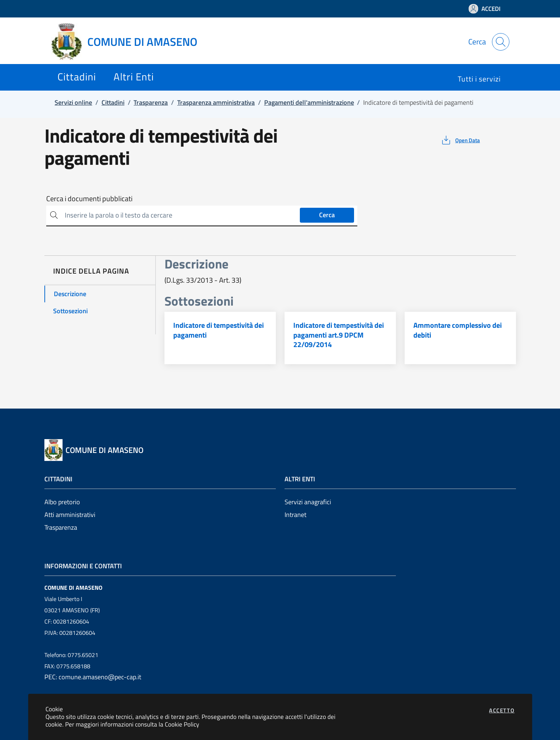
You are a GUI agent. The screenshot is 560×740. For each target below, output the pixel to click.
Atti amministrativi (70, 515)
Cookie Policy (182, 724)
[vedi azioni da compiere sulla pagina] (460, 140)
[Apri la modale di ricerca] (501, 42)
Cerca (327, 215)
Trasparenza (61, 527)
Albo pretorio (62, 502)
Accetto (502, 710)
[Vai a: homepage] (128, 42)
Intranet (295, 515)
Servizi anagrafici (308, 502)
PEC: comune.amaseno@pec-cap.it (93, 677)
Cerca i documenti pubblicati (89, 199)
